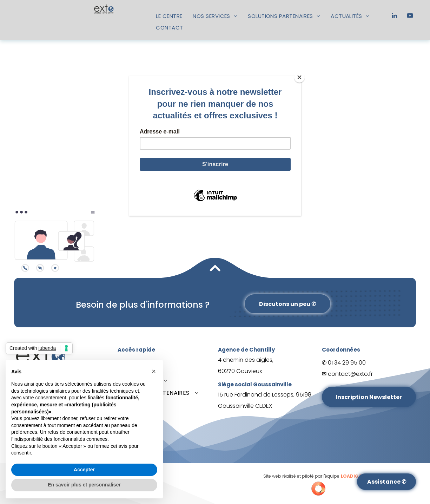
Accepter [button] (84, 470)
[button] (154, 371)
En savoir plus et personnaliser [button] (84, 485)
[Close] (299, 77)
